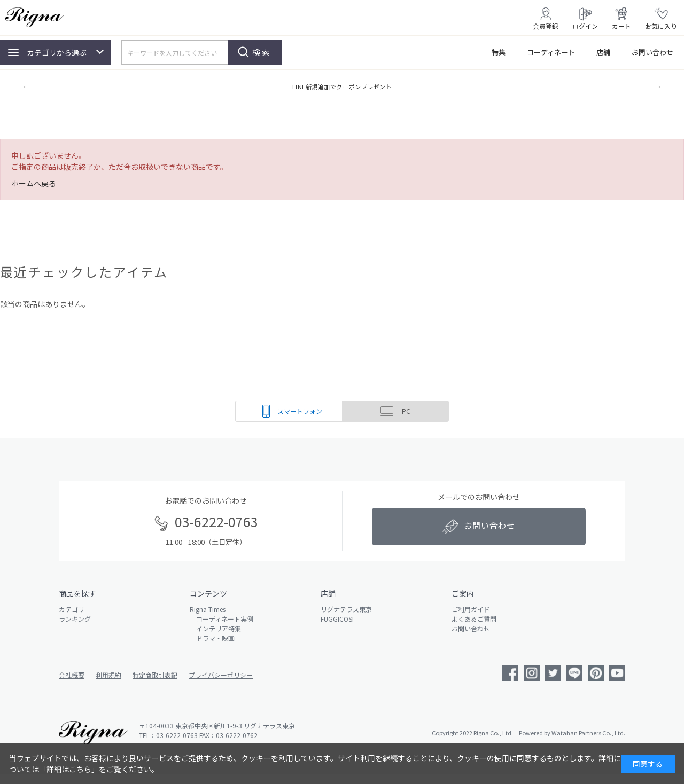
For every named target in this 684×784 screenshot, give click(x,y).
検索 (262, 52)
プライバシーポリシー (221, 675)
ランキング (75, 619)
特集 (499, 52)
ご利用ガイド (471, 609)
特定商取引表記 (155, 675)
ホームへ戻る (34, 183)
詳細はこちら (69, 769)
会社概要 (72, 675)
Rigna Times (208, 609)
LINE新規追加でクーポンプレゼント (342, 87)
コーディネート (551, 52)
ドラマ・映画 (212, 638)
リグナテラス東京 (346, 609)
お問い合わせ (652, 52)
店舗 (603, 52)
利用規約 (108, 675)
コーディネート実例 (221, 619)
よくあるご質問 (474, 619)
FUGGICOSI (337, 619)
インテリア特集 (215, 628)
